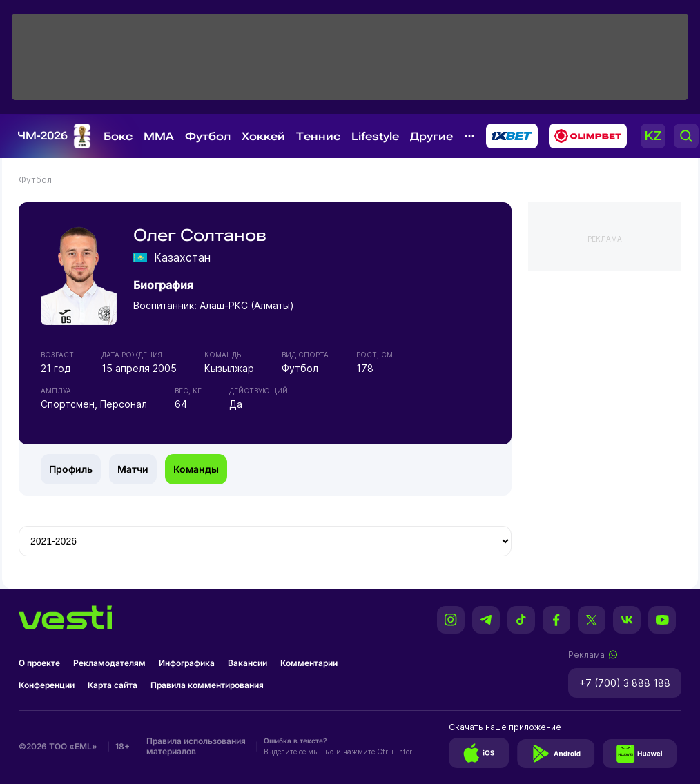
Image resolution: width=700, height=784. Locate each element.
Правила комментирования (207, 685)
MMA (159, 136)
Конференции (47, 685)
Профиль (71, 469)
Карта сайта (113, 685)
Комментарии (309, 663)
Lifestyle (375, 136)
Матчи (133, 469)
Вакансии (247, 663)
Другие (431, 136)
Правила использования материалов (196, 746)
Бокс (118, 136)
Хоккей (263, 136)
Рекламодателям (109, 663)
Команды (196, 469)
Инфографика (187, 663)
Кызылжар (229, 368)
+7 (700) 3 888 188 (625, 683)
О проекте (39, 663)
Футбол (208, 136)
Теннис (318, 136)
